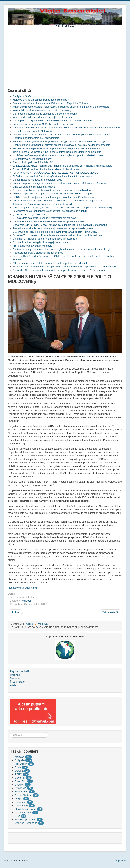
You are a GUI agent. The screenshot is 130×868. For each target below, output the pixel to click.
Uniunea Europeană (26, 823)
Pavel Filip (21, 781)
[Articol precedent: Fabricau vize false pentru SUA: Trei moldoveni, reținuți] (15, 612)
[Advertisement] (65, 57)
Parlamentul (22, 806)
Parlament (21, 802)
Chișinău (15, 675)
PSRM (19, 774)
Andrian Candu (23, 812)
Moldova (27, 601)
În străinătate (17, 682)
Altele (13, 685)
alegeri (19, 799)
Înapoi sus (120, 861)
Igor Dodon (21, 764)
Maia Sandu (22, 792)
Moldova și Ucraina (26, 819)
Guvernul (20, 778)
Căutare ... (10, 732)
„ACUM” (19, 785)
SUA (17, 816)
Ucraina (19, 771)
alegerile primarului (25, 809)
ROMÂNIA (21, 788)
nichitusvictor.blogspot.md (22, 588)
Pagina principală (20, 671)
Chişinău (20, 760)
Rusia (18, 767)
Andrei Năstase (23, 795)
